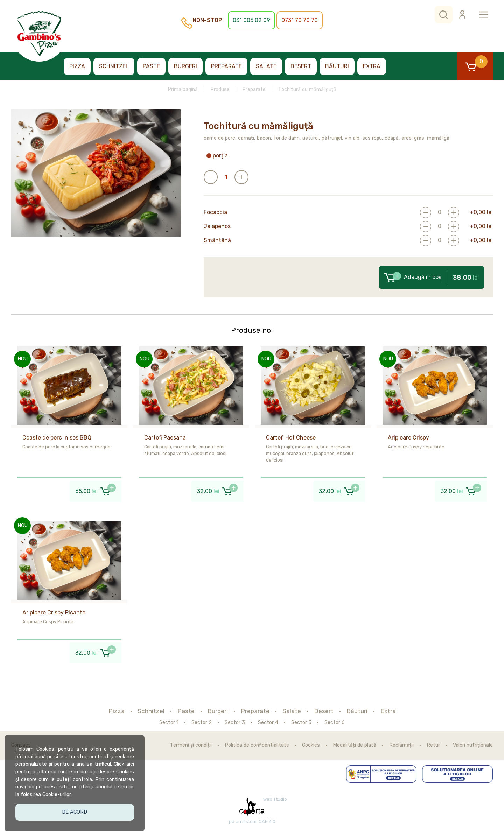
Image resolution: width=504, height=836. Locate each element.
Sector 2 (202, 723)
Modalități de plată (355, 745)
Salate (266, 66)
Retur (433, 745)
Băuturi (337, 66)
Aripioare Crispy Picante (54, 613)
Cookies (311, 745)
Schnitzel (114, 66)
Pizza (77, 66)
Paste (151, 66)
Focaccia (215, 212)
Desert (301, 66)
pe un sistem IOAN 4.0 (252, 822)
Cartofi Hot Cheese (291, 438)
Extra (372, 66)
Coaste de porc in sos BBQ (57, 438)
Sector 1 (169, 723)
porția (217, 156)
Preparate (226, 66)
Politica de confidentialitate (257, 745)
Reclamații (401, 745)
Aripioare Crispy (408, 438)
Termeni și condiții (191, 745)
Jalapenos (217, 226)
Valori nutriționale (473, 745)
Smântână (217, 240)
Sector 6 (335, 723)
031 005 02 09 (251, 20)
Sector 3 (235, 723)
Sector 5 (301, 723)
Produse (220, 89)
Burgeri (185, 66)
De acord (76, 811)
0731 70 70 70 (300, 20)
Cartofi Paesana (165, 438)
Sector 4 (268, 723)
